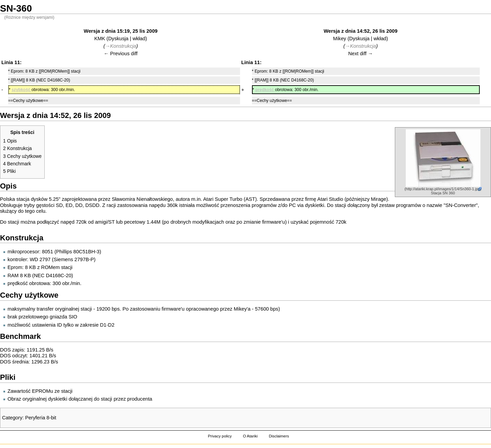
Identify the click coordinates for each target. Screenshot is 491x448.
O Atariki (250, 436)
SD (59, 205)
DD (79, 205)
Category (12, 418)
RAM (13, 275)
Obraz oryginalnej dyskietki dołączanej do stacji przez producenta (80, 399)
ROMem (51, 267)
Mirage (379, 199)
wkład (139, 39)
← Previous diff (121, 54)
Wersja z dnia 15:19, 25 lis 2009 (121, 31)
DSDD (92, 205)
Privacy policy (220, 436)
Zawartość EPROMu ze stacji (40, 391)
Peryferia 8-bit (41, 418)
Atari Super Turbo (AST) (230, 199)
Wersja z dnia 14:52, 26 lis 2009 (360, 31)
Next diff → (360, 54)
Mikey (340, 39)
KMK (100, 39)
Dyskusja (118, 39)
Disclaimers (279, 436)
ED (69, 205)
